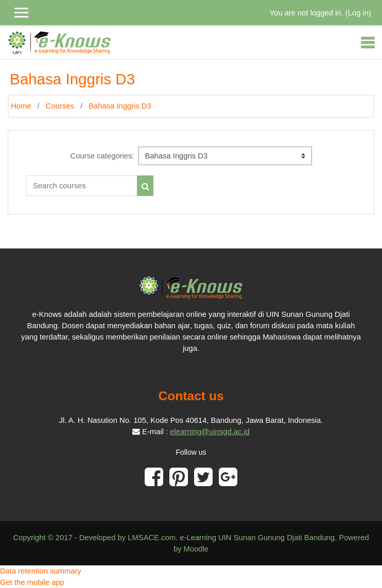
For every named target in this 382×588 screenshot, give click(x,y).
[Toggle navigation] (368, 43)
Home (21, 106)
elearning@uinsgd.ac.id (210, 432)
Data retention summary (41, 571)
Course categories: (102, 156)
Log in (358, 13)
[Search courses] (82, 186)
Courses (60, 106)
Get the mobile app (32, 582)
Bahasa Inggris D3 (120, 106)
